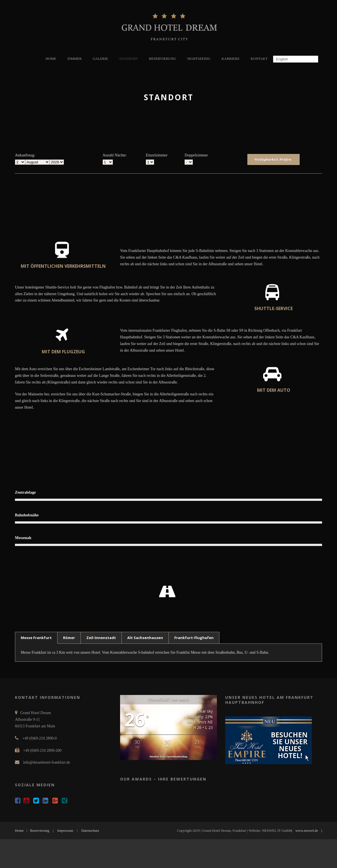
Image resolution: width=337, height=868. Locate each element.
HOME (51, 59)
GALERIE (100, 59)
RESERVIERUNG (162, 59)
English (281, 59)
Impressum (65, 830)
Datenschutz (90, 830)
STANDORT (129, 59)
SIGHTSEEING (199, 59)
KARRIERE (231, 59)
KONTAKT (259, 59)
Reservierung (39, 830)
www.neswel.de (307, 830)
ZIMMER (74, 59)
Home (19, 830)
